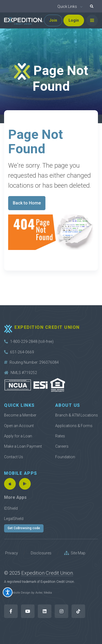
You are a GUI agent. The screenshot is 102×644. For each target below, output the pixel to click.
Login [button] (74, 20)
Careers (62, 446)
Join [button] (53, 20)
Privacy (12, 553)
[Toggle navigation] (92, 20)
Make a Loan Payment (23, 446)
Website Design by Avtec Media (31, 593)
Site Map (75, 553)
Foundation (65, 457)
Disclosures (41, 553)
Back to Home (27, 203)
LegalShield (14, 519)
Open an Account (19, 426)
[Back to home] (24, 21)
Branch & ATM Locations (77, 415)
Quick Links (67, 6)
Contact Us (14, 457)
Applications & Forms (74, 426)
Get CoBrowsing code (24, 528)
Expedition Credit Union (47, 573)
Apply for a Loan (18, 436)
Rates (60, 436)
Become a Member (20, 415)
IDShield (11, 508)
